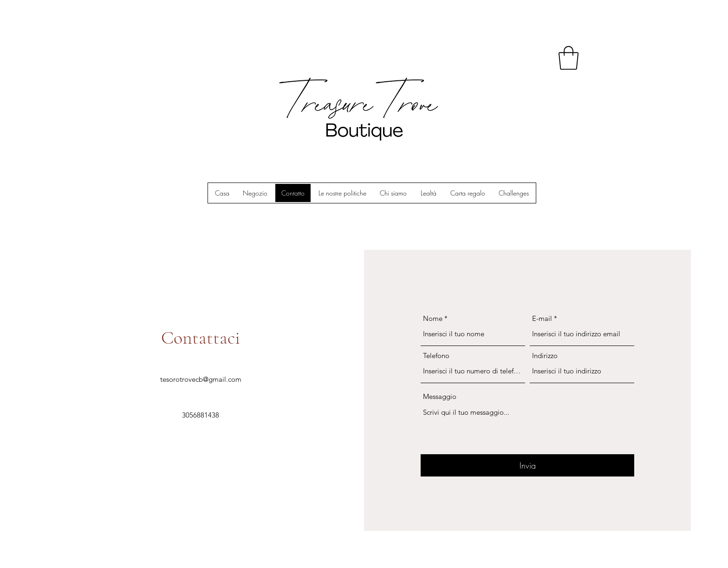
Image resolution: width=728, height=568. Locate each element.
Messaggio (440, 396)
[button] (569, 58)
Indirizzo (545, 356)
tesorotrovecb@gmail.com (201, 379)
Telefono (436, 356)
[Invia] (527, 466)
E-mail (542, 318)
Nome (433, 318)
